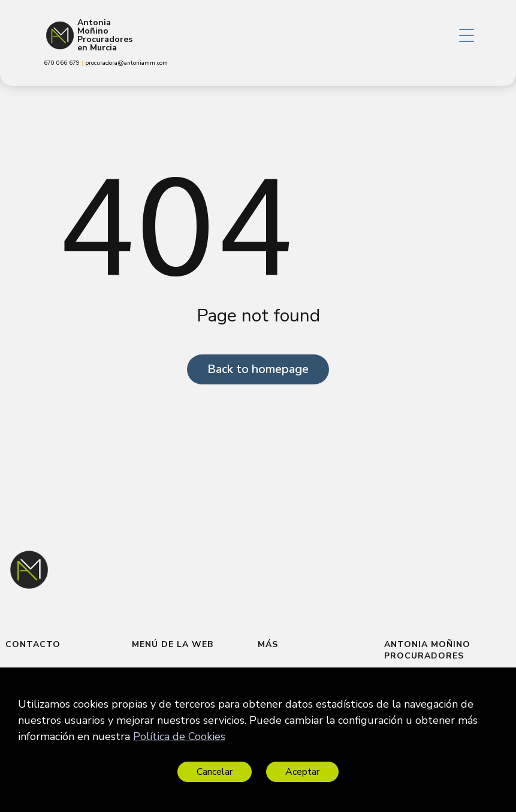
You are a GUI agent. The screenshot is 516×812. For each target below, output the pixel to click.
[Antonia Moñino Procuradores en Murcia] (60, 35)
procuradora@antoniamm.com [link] (126, 63)
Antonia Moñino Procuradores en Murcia (105, 35)
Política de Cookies (179, 736)
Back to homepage (258, 369)
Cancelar (215, 772)
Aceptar (302, 772)
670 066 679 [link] (63, 63)
